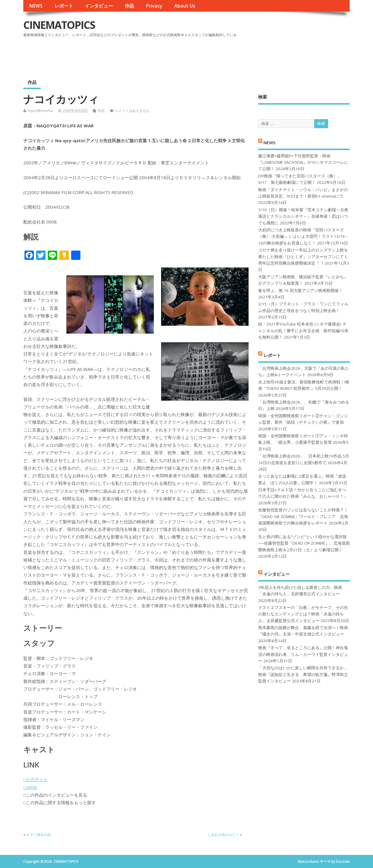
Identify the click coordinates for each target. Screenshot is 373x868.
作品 (129, 6)
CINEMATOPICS (59, 25)
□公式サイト (36, 779)
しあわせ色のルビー (224, 835)
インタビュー (99, 6)
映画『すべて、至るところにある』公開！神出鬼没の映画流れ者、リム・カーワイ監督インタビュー (303, 654)
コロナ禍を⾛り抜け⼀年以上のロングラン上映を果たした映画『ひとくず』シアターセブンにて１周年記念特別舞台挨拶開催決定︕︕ (303, 257)
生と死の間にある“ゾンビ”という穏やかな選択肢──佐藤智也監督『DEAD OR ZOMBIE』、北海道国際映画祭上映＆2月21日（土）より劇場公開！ (304, 543)
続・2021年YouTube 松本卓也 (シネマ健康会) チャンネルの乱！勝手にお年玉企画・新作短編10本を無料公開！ (303, 331)
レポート (64, 6)
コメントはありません (132, 111)
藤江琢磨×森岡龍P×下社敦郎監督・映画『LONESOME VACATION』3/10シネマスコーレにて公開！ (303, 162)
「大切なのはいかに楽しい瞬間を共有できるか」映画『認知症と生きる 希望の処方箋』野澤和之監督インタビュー (303, 674)
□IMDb (30, 787)
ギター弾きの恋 (38, 835)
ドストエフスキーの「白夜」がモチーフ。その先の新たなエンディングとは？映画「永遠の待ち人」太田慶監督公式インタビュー (303, 614)
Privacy (154, 6)
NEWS (36, 6)
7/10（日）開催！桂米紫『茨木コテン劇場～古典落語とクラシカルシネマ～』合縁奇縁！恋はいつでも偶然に (303, 216)
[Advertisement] (239, 55)
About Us (185, 6)
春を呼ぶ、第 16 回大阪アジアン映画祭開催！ (300, 290)
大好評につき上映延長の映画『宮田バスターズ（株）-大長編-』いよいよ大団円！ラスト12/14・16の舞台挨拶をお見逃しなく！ (303, 236)
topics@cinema (40, 111)
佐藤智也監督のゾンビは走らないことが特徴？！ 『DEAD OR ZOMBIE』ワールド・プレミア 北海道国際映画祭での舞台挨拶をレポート (303, 516)
